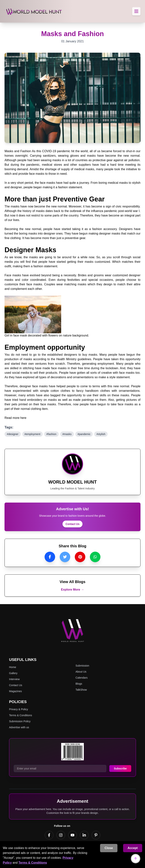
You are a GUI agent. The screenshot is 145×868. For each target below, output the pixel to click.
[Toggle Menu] (136, 11)
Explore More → (72, 590)
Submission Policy (20, 721)
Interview (14, 679)
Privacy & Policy (19, 709)
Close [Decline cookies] (109, 848)
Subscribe (120, 769)
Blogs (79, 684)
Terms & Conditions (33, 863)
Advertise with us (19, 727)
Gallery (13, 673)
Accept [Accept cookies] (133, 848)
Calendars (82, 678)
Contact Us (72, 524)
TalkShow (81, 690)
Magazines (15, 691)
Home (13, 667)
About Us (81, 672)
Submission (82, 666)
